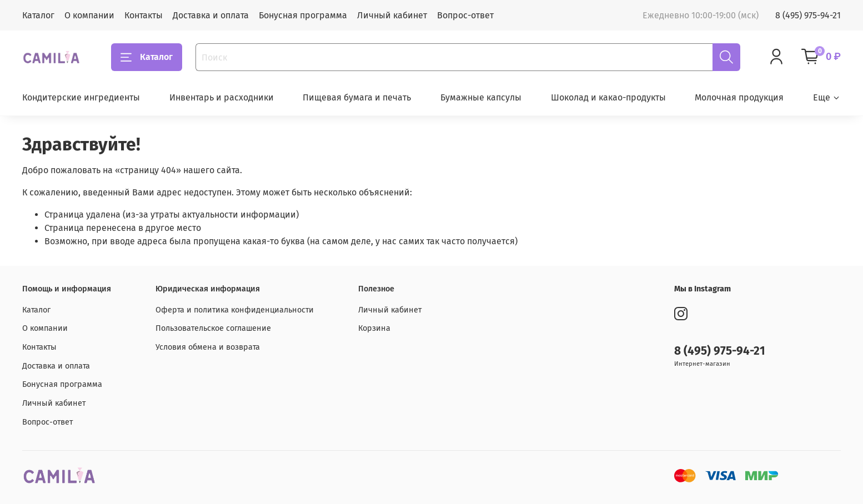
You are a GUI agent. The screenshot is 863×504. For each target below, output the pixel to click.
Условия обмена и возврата (208, 347)
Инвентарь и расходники (222, 97)
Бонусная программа (303, 15)
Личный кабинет (392, 15)
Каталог (38, 15)
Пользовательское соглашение (213, 328)
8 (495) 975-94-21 (808, 15)
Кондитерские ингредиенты (81, 97)
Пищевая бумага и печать (357, 97)
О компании (89, 15)
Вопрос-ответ (465, 15)
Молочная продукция (739, 97)
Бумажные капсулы (481, 97)
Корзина (374, 328)
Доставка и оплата (211, 15)
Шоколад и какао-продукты (608, 97)
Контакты (144, 15)
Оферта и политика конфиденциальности (235, 310)
